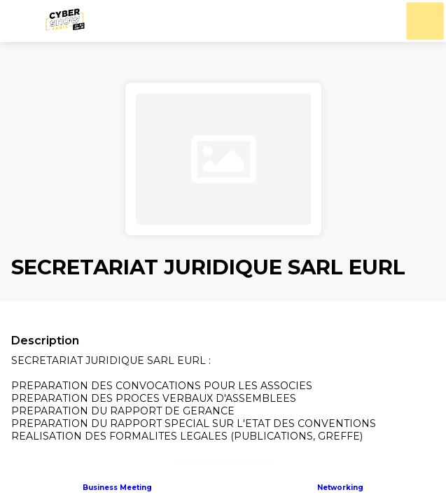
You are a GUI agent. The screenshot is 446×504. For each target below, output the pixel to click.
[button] (21, 21)
